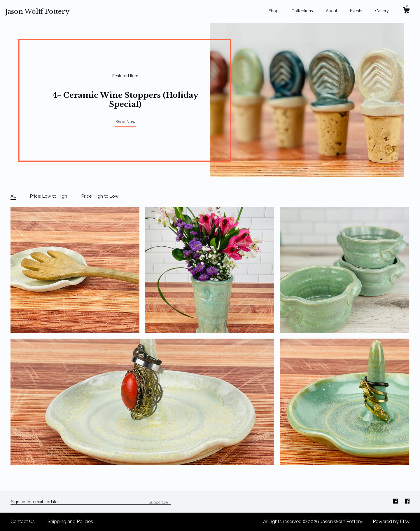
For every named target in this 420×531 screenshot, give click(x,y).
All (13, 196)
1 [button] (392, 169)
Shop (274, 11)
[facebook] (396, 502)
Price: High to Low (100, 196)
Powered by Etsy (391, 522)
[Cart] (406, 11)
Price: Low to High (49, 196)
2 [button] (398, 169)
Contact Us (23, 522)
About (331, 11)
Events (356, 11)
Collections (302, 11)
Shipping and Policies (70, 522)
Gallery (382, 11)
